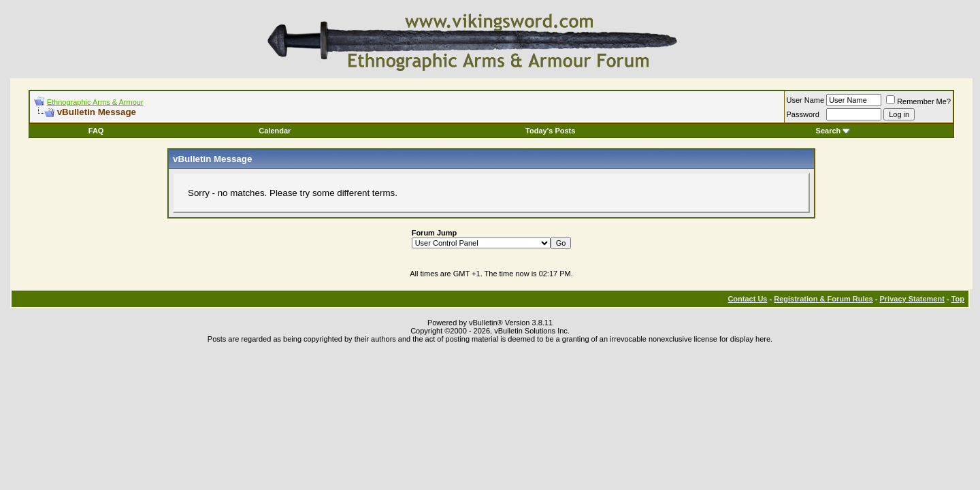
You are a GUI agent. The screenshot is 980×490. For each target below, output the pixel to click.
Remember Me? (918, 101)
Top (958, 299)
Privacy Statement (912, 299)
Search (833, 131)
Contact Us (747, 299)
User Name (806, 100)
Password (803, 114)
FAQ (96, 131)
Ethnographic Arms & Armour (95, 102)
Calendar (275, 131)
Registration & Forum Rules (823, 299)
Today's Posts (550, 131)
